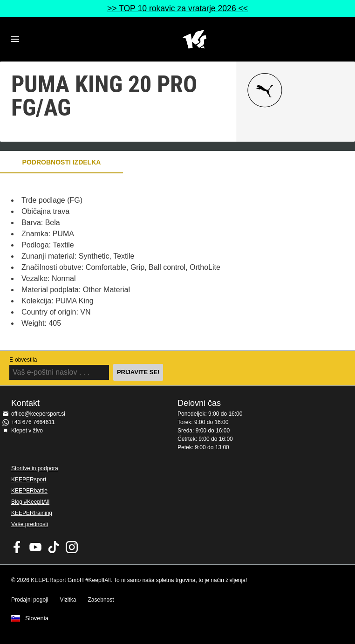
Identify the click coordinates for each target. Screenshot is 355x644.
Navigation (15, 39)
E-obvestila (23, 360)
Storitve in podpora (35, 468)
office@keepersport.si (38, 414)
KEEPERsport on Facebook (17, 547)
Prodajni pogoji (30, 600)
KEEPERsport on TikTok (54, 547)
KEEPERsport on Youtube (35, 547)
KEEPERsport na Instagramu (72, 547)
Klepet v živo (27, 431)
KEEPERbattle (29, 491)
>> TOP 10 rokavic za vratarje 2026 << (177, 8)
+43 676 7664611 (33, 422)
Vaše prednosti (30, 524)
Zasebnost (101, 600)
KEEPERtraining (32, 513)
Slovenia (37, 618)
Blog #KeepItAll (30, 502)
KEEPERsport (29, 480)
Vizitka (68, 600)
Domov (194, 39)
